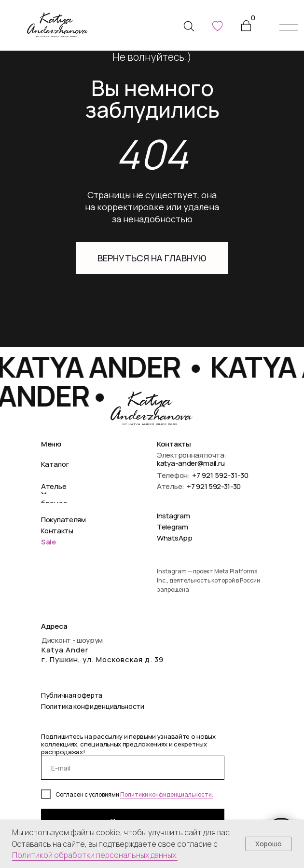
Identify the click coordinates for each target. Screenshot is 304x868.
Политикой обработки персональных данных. (95, 855)
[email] (133, 768)
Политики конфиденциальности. (167, 794)
